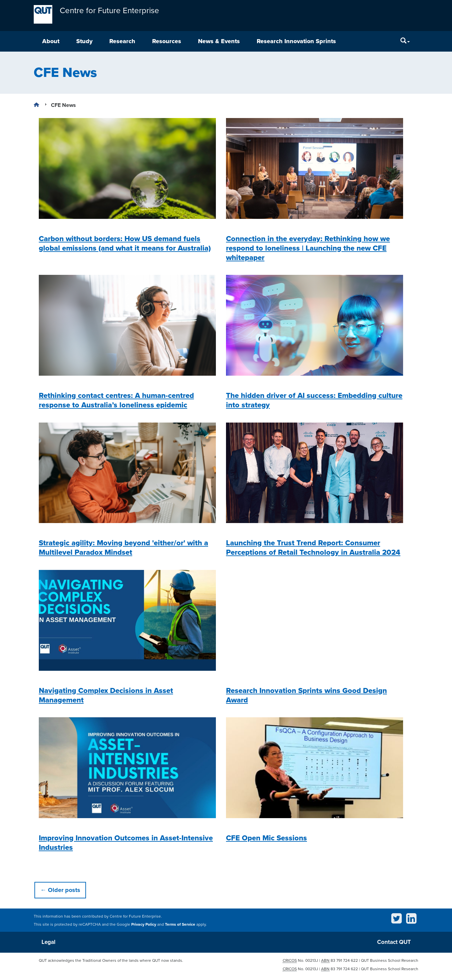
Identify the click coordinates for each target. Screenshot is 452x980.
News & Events (219, 41)
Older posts (60, 890)
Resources (167, 41)
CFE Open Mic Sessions (266, 838)
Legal (48, 942)
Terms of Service (180, 924)
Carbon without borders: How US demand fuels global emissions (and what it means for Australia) (125, 243)
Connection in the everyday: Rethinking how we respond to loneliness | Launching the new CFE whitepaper (308, 248)
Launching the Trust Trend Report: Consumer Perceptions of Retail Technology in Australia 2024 (313, 548)
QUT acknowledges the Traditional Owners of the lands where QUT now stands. (111, 960)
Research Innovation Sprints (296, 41)
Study (84, 41)
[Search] (405, 41)
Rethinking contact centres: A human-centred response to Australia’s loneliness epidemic (116, 400)
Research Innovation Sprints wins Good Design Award (306, 695)
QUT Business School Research (390, 960)
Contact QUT (394, 942)
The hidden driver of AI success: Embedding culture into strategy (314, 400)
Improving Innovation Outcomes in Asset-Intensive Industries (126, 843)
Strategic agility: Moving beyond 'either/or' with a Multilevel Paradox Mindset (123, 548)
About (51, 41)
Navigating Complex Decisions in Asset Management (106, 695)
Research (122, 41)
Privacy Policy (144, 924)
